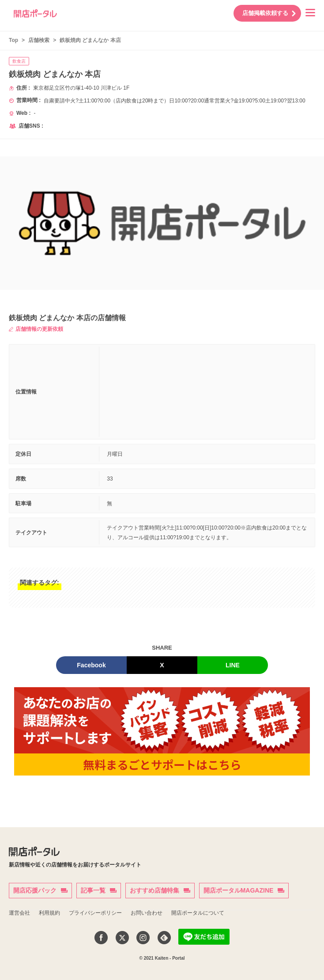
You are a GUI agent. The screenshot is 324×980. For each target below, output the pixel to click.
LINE (233, 665)
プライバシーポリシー (95, 913)
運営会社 (19, 913)
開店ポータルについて (198, 913)
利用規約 (49, 913)
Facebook (91, 665)
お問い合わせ (147, 913)
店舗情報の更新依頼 (36, 329)
